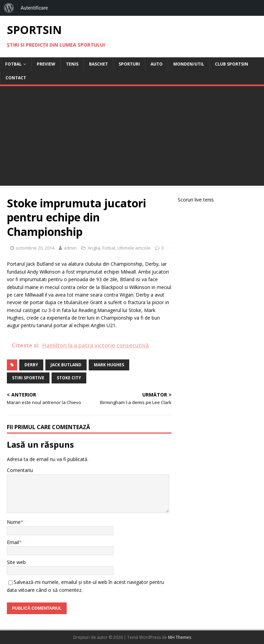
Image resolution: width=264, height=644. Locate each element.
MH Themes (180, 637)
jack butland (66, 365)
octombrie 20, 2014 (35, 248)
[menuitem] (9, 8)
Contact (16, 78)
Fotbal (13, 64)
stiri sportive (28, 378)
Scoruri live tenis (196, 200)
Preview (46, 64)
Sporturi (129, 64)
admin (70, 248)
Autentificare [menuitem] (34, 8)
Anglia (94, 248)
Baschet (98, 64)
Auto (157, 64)
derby (31, 365)
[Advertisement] (132, 138)
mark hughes (109, 365)
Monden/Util (189, 64)
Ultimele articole (134, 248)
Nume (14, 522)
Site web (16, 562)
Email (13, 542)
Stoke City (69, 378)
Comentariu (20, 470)
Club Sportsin (232, 64)
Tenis (72, 64)
